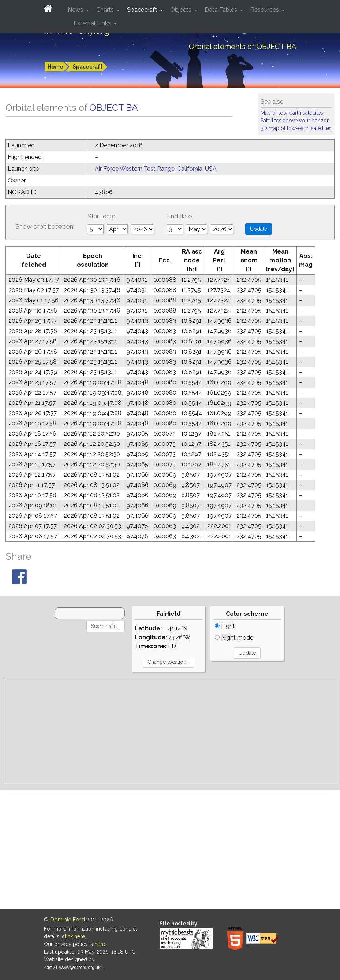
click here (73, 936)
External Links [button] (93, 23)
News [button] (76, 10)
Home (55, 67)
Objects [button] (182, 10)
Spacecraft (88, 67)
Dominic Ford (68, 920)
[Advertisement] (170, 731)
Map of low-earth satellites (292, 113)
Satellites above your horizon (295, 121)
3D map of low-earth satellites (296, 128)
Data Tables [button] (222, 10)
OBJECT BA (114, 107)
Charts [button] (106, 10)
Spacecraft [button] (143, 10)
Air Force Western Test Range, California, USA (156, 169)
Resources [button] (265, 10)
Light (225, 626)
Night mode (234, 638)
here (100, 944)
